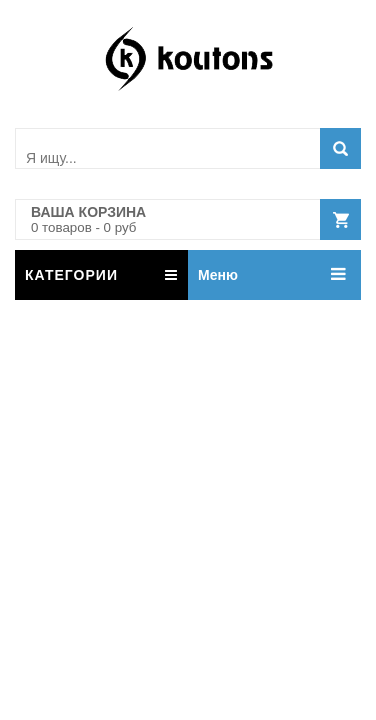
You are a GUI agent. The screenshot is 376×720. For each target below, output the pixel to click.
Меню (218, 275)
